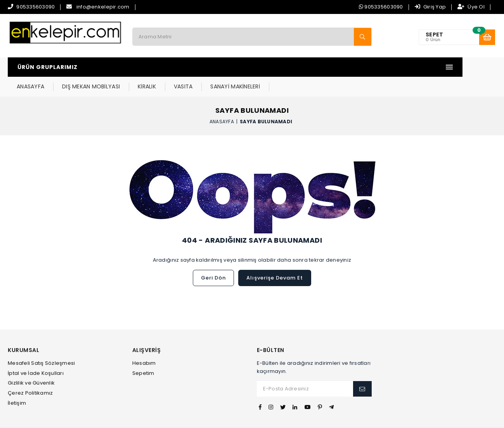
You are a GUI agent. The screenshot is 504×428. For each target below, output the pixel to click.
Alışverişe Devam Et (275, 258)
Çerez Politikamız (30, 374)
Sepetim (143, 354)
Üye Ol (471, 7)
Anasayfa (222, 102)
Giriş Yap (430, 7)
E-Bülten (271, 331)
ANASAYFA (135, 67)
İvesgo (279, 418)
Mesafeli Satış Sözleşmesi (42, 344)
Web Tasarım (252, 418)
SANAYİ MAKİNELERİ (340, 67)
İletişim (17, 384)
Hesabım (144, 344)
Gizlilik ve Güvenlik (31, 363)
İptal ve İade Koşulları (36, 354)
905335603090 (36, 7)
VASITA (288, 67)
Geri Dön (213, 258)
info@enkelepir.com (103, 7)
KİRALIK (252, 67)
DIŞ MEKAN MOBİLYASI (196, 67)
